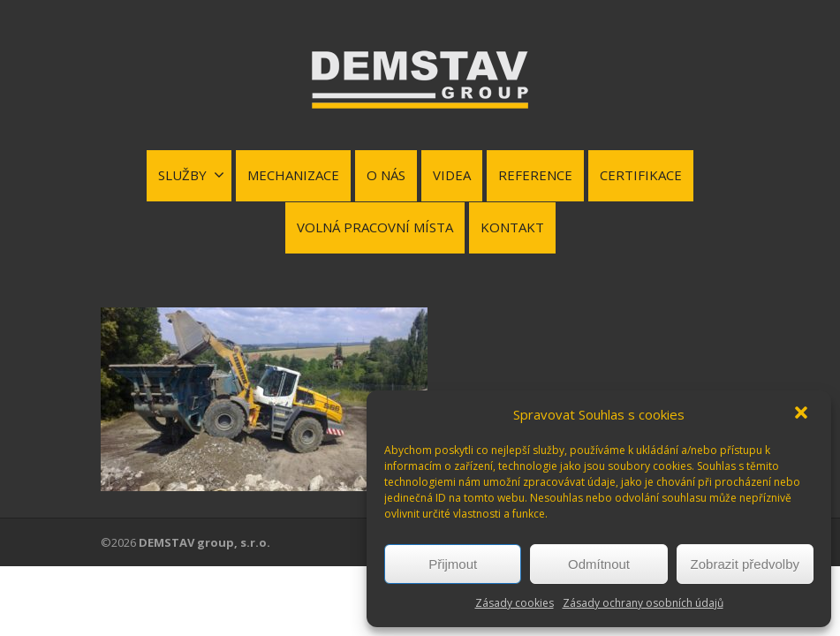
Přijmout (453, 564)
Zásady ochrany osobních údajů (643, 603)
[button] (803, 414)
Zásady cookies (515, 603)
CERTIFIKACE (641, 175)
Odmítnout (599, 564)
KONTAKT (512, 227)
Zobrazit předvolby (745, 564)
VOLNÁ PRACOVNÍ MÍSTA (375, 227)
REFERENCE (535, 175)
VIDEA (452, 175)
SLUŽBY (191, 175)
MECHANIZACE (293, 175)
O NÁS (386, 175)
